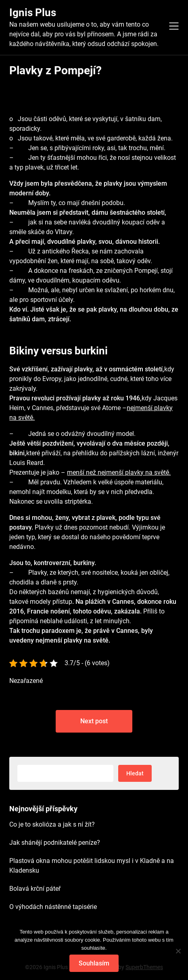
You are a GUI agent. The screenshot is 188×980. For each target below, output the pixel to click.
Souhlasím (94, 963)
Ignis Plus (33, 13)
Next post (94, 721)
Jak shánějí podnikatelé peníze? (55, 843)
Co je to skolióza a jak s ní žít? (52, 824)
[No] (178, 951)
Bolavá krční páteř (35, 889)
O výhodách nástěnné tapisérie (53, 907)
